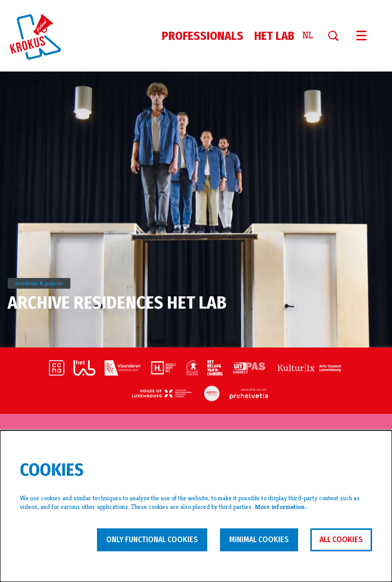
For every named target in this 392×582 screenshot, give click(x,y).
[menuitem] (203, 36)
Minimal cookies (259, 539)
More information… (282, 507)
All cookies (341, 539)
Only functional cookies (152, 539)
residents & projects (39, 283)
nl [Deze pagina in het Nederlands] (308, 36)
